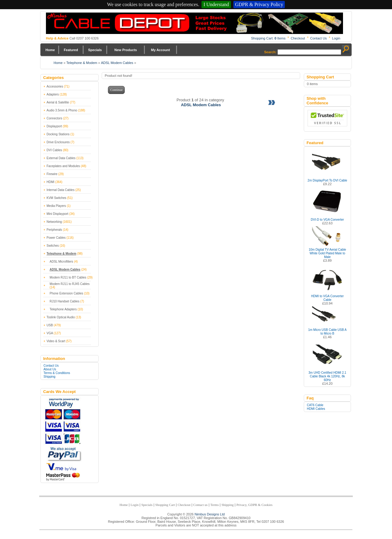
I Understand (216, 4)
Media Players (56, 206)
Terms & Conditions (57, 373)
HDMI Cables (316, 409)
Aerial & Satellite (58, 102)
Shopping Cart (165, 505)
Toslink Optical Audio (61, 317)
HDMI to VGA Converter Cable (328, 298)
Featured (71, 50)
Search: (270, 52)
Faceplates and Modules (63, 166)
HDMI (51, 182)
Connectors (54, 118)
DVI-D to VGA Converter (327, 220)
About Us (50, 369)
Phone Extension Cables (66, 293)
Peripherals (54, 230)
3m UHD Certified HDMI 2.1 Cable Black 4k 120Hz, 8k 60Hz (327, 376)
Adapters (53, 94)
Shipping (49, 377)
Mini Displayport (57, 214)
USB (50, 325)
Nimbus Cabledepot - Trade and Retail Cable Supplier (194, 23)
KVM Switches (56, 198)
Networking (54, 222)
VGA (50, 333)
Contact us (200, 505)
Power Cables (56, 238)
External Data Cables (61, 158)
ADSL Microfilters (61, 262)
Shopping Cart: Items (268, 38)
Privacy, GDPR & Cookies (254, 505)
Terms (215, 505)
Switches (53, 246)
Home (50, 50)
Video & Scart (56, 341)
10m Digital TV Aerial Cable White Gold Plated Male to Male (327, 253)
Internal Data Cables (60, 190)
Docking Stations (58, 134)
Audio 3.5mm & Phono (62, 110)
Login (336, 38)
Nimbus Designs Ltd (209, 514)
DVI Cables (54, 150)
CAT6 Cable (315, 405)
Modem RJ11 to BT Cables (68, 277)
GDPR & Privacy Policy (259, 4)
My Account (160, 50)
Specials (95, 50)
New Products (125, 50)
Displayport (54, 126)
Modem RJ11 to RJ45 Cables (70, 284)
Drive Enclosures (58, 142)
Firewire (52, 174)
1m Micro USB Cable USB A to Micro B (327, 332)
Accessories (55, 86)
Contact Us (318, 38)
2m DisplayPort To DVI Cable (327, 180)
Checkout (298, 38)
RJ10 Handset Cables (64, 301)
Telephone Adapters (63, 309)
